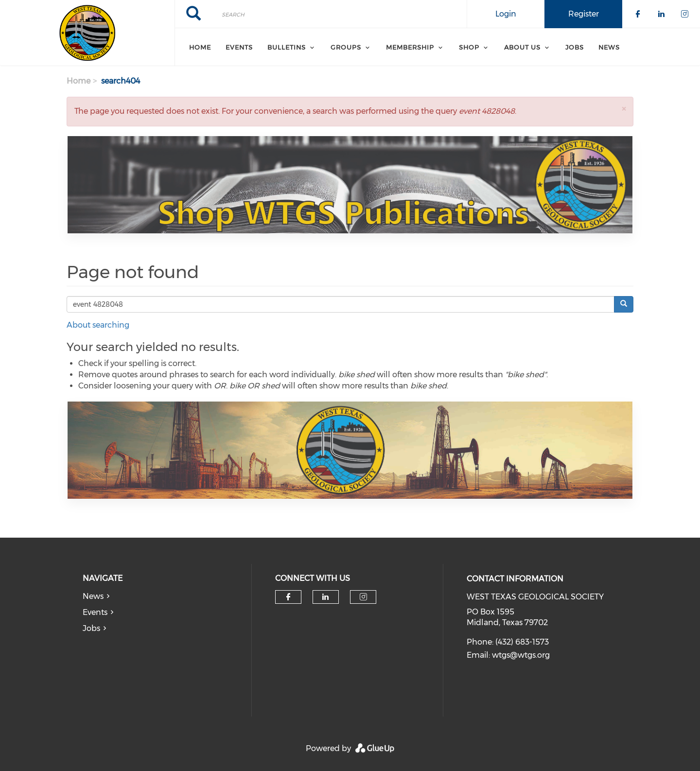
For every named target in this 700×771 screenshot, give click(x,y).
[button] (624, 109)
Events (239, 47)
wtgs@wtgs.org (521, 655)
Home (200, 47)
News (609, 47)
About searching (98, 325)
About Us (522, 47)
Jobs (575, 47)
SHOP (469, 47)
